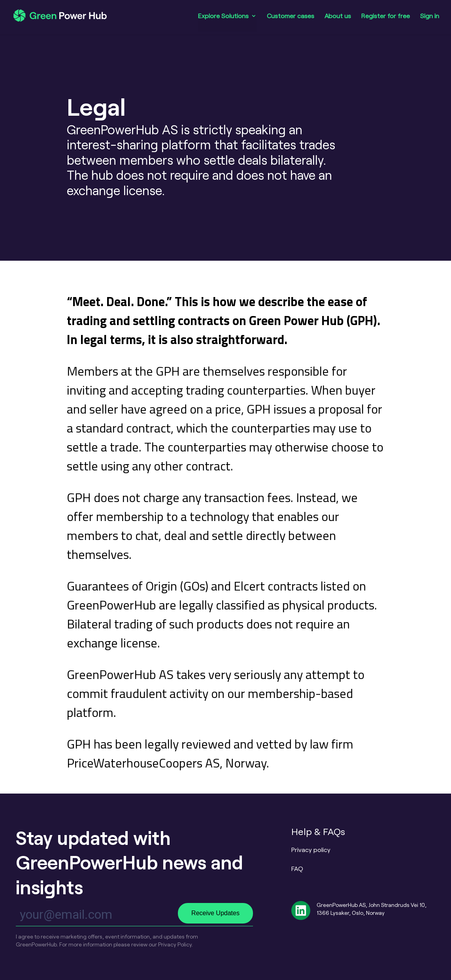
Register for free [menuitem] (386, 16)
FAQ (297, 868)
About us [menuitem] (338, 16)
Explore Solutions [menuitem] (223, 16)
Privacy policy (311, 849)
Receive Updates (215, 913)
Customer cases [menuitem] (291, 16)
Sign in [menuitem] (430, 16)
